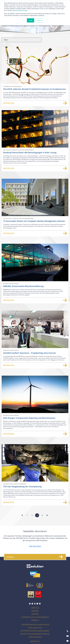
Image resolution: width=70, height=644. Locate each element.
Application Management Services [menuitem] (35, 634)
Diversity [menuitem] (35, 620)
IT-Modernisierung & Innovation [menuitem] (35, 625)
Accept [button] (31, 20)
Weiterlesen (35, 103)
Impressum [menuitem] (35, 641)
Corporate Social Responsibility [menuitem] (35, 617)
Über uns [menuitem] (35, 608)
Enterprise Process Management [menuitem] (35, 631)
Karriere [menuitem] (35, 611)
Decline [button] (39, 20)
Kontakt (35, 557)
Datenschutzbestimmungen (20, 11)
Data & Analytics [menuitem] (35, 628)
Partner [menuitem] (35, 614)
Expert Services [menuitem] (35, 637)
